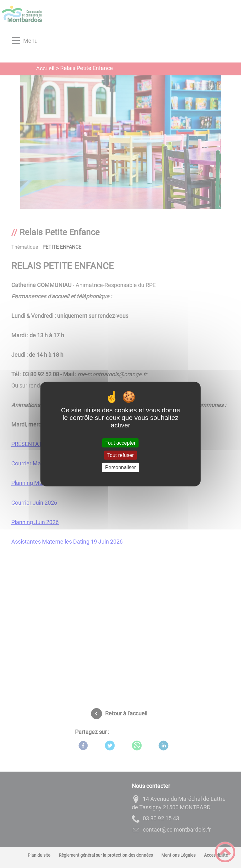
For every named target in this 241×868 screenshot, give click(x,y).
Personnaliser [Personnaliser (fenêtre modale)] (120, 467)
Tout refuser (120, 455)
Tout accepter (120, 443)
